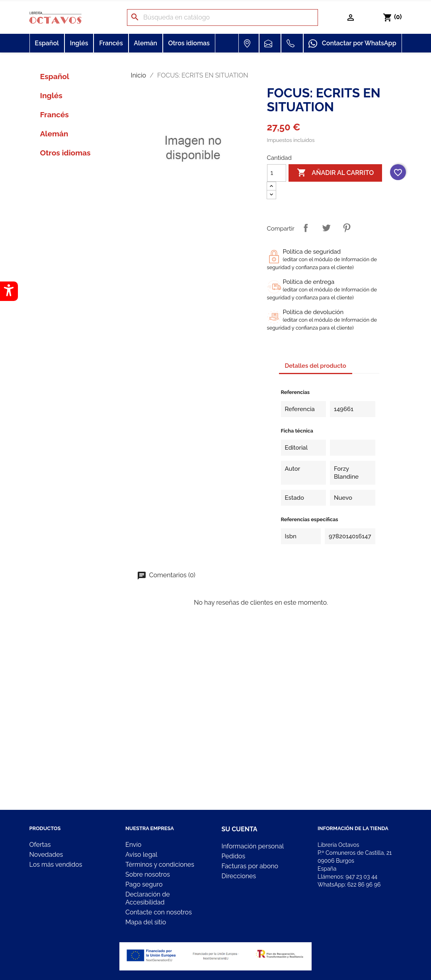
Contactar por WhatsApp (352, 44)
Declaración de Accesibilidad (148, 898)
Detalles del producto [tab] (316, 366)
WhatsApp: (349, 885)
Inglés (79, 43)
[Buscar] (222, 17)
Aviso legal (141, 855)
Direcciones (239, 876)
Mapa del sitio (146, 922)
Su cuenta (240, 829)
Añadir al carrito (335, 173)
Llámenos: (347, 877)
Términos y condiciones (160, 865)
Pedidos (234, 856)
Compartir (306, 228)
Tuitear (326, 228)
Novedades (46, 855)
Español (47, 43)
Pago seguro (144, 884)
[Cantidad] (277, 173)
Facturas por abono (250, 866)
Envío (133, 845)
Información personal (253, 846)
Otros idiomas (189, 43)
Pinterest (347, 228)
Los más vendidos (56, 865)
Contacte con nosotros (159, 912)
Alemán (145, 43)
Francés (111, 43)
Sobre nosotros (148, 874)
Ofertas (40, 845)
